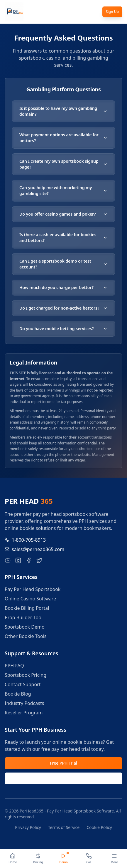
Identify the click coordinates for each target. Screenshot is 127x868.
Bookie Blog (18, 694)
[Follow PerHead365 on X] (39, 560)
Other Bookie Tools (26, 636)
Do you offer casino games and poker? (63, 214)
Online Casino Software (30, 599)
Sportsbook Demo (25, 627)
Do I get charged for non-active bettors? (63, 308)
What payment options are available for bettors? (63, 138)
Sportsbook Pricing (26, 675)
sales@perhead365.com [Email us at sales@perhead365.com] (34, 549)
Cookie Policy (99, 827)
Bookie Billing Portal (27, 608)
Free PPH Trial (63, 763)
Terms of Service (64, 827)
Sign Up (112, 12)
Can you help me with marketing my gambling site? (63, 190)
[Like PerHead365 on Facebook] (29, 560)
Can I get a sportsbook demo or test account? (63, 264)
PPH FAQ (14, 666)
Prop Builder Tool (24, 617)
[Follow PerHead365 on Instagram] (18, 560)
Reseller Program (24, 713)
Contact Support (23, 684)
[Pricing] (38, 859)
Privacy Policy (28, 827)
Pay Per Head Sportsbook (33, 589)
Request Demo (63, 778)
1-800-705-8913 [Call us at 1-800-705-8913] (25, 540)
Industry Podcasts (24, 703)
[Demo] (63, 859)
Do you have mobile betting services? (63, 329)
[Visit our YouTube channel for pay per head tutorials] (8, 560)
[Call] (89, 859)
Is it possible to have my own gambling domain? (63, 111)
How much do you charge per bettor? (63, 287)
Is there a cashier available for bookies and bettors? (63, 237)
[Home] (13, 859)
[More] (114, 859)
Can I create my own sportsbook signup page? (63, 164)
